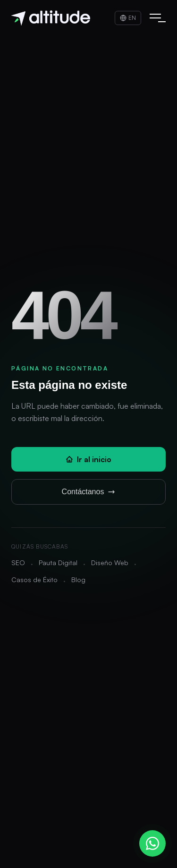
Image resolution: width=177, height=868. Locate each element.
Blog (78, 580)
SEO (18, 563)
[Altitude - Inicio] (51, 18)
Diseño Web (110, 563)
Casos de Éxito (34, 580)
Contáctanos (89, 492)
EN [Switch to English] (128, 18)
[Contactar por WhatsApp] (152, 843)
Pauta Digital (58, 563)
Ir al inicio (88, 459)
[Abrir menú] (155, 18)
